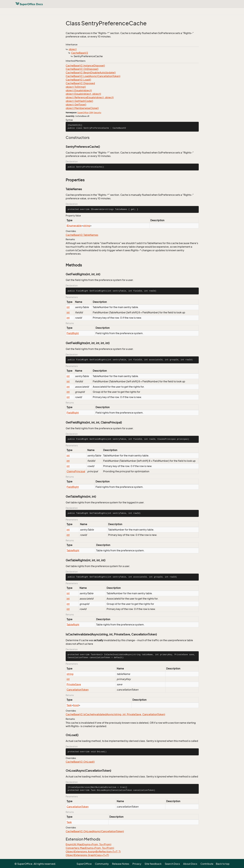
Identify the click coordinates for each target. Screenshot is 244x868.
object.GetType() (76, 105)
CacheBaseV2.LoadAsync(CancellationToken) (93, 76)
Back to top (223, 864)
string (87, 226)
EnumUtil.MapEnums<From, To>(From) (88, 844)
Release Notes (121, 864)
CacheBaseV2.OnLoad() (80, 762)
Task (69, 705)
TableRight (73, 550)
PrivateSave (74, 684)
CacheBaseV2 (80, 53)
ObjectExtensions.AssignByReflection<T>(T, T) (93, 852)
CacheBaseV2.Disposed (80, 83)
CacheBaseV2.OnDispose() (82, 69)
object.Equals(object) (79, 90)
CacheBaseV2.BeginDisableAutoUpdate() (91, 73)
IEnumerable (74, 226)
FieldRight (73, 333)
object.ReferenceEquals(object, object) (90, 97)
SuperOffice (83, 113)
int (68, 307)
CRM (91, 113)
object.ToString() (76, 87)
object (73, 49)
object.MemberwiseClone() (82, 108)
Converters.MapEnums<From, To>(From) (90, 848)
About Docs (190, 864)
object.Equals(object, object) (83, 94)
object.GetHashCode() (79, 101)
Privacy (137, 864)
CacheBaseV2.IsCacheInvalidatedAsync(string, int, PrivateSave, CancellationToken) (115, 714)
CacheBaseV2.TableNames (82, 235)
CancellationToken (78, 690)
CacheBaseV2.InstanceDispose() (85, 66)
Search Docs (172, 864)
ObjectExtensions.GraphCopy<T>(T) (87, 855)
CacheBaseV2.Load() (78, 80)
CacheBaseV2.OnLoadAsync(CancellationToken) (95, 831)
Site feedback (153, 864)
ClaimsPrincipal (76, 471)
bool (76, 705)
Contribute (207, 864)
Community (102, 864)
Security (98, 113)
